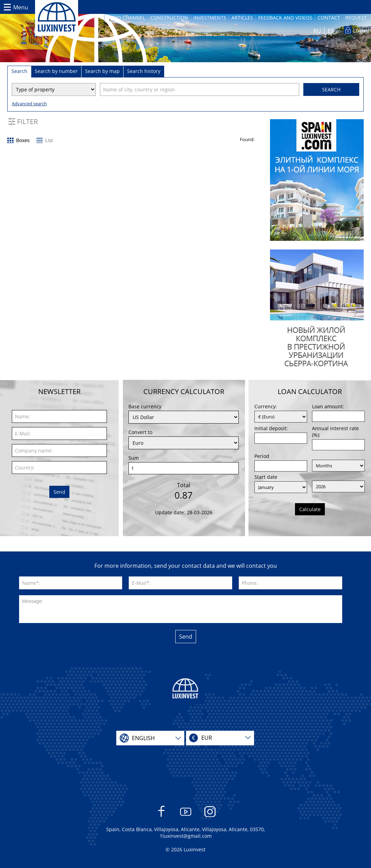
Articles (242, 18)
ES (331, 31)
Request (356, 18)
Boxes (23, 140)
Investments (210, 18)
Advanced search (29, 104)
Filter (27, 121)
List (49, 140)
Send (59, 492)
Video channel (126, 18)
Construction (169, 18)
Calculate (310, 509)
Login (360, 31)
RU (317, 31)
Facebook (161, 815)
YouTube (185, 815)
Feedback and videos (285, 18)
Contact (329, 18)
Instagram (210, 815)
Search (331, 89)
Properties (88, 18)
